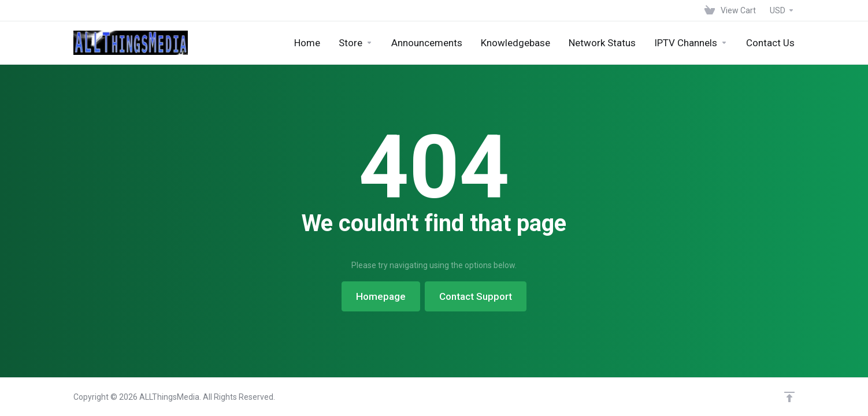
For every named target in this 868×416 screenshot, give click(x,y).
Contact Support (476, 296)
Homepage (381, 296)
